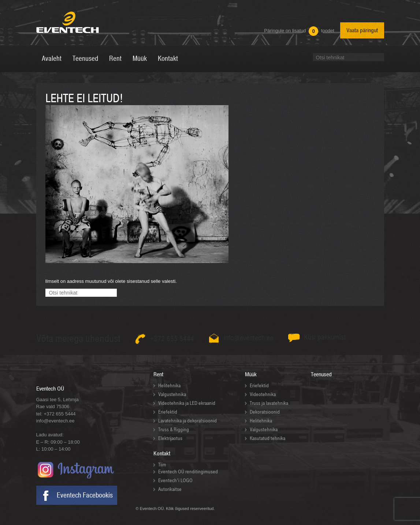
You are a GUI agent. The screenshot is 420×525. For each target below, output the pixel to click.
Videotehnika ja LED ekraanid (187, 403)
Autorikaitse (170, 489)
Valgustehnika (172, 394)
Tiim (162, 465)
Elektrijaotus (170, 438)
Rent (158, 374)
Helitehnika (169, 386)
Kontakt (162, 454)
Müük (251, 374)
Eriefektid (168, 412)
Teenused (321, 374)
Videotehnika (263, 394)
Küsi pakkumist (325, 337)
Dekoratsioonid (265, 412)
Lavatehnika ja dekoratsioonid (187, 421)
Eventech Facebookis (85, 495)
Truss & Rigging (174, 430)
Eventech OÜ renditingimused (188, 472)
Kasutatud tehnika (267, 438)
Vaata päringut (362, 30)
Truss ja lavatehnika (269, 403)
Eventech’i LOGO (175, 480)
